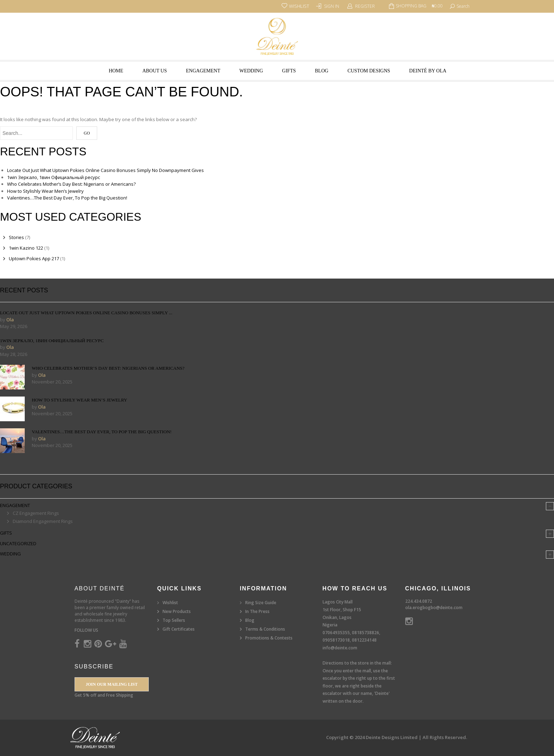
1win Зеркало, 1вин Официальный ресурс (54, 177)
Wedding (251, 71)
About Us (155, 71)
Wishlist (170, 603)
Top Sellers (174, 620)
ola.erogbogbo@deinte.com (434, 608)
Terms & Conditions (265, 629)
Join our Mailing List (111, 684)
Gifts (289, 71)
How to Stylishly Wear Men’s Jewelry (45, 191)
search (463, 6)
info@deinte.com (340, 648)
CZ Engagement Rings (36, 513)
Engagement (203, 71)
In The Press (257, 611)
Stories (16, 237)
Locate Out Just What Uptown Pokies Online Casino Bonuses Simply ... (86, 313)
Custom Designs (369, 71)
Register (365, 6)
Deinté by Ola (428, 71)
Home (116, 71)
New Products (177, 611)
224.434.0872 (419, 601)
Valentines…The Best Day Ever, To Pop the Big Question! (67, 198)
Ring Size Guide (261, 603)
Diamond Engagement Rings (43, 521)
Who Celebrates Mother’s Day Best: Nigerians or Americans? (71, 184)
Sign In (332, 6)
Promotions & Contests (269, 638)
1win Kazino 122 (26, 248)
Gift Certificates (179, 629)
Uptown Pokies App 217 (34, 258)
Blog (322, 71)
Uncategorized (18, 543)
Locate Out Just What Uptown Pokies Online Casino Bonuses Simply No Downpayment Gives (105, 170)
